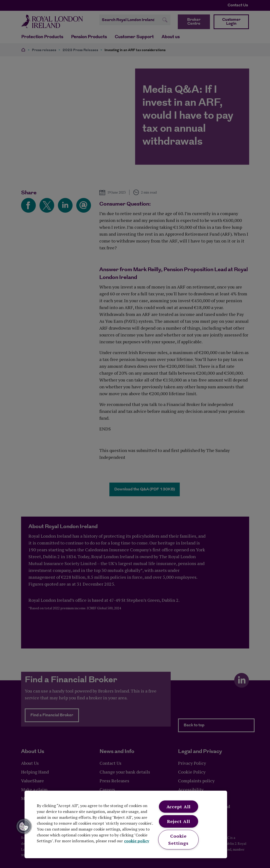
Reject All (179, 821)
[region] (126, 824)
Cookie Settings (178, 839)
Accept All (179, 807)
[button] (24, 826)
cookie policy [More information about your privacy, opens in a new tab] (137, 841)
